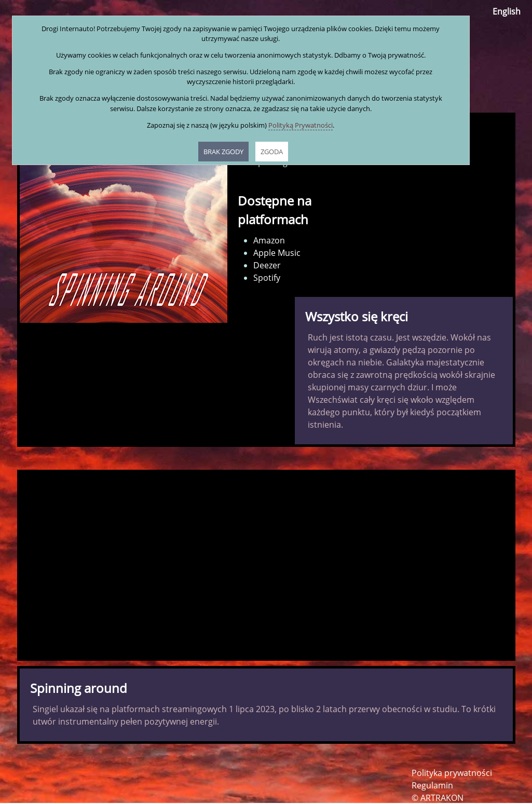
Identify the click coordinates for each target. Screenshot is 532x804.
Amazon (269, 240)
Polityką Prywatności (301, 125)
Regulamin (432, 785)
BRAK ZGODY (223, 152)
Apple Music (277, 253)
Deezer (267, 265)
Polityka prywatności (452, 773)
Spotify (267, 278)
